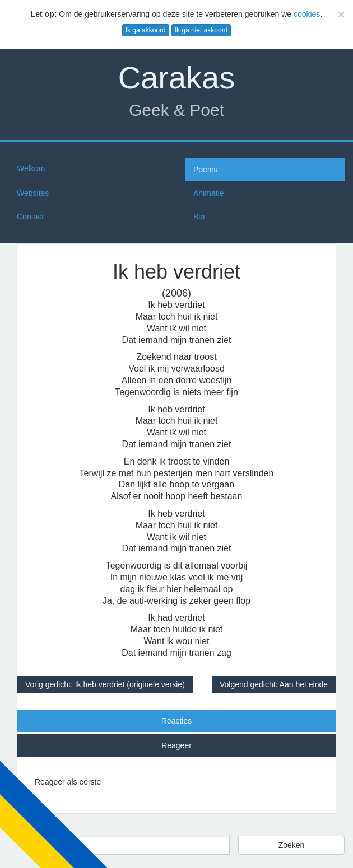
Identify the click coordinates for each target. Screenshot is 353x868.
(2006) (176, 293)
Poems (206, 170)
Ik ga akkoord (146, 30)
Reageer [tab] (176, 745)
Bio (199, 217)
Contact (30, 217)
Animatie (208, 193)
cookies (307, 14)
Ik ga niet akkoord (201, 30)
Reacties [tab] (176, 721)
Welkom (31, 168)
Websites (33, 193)
